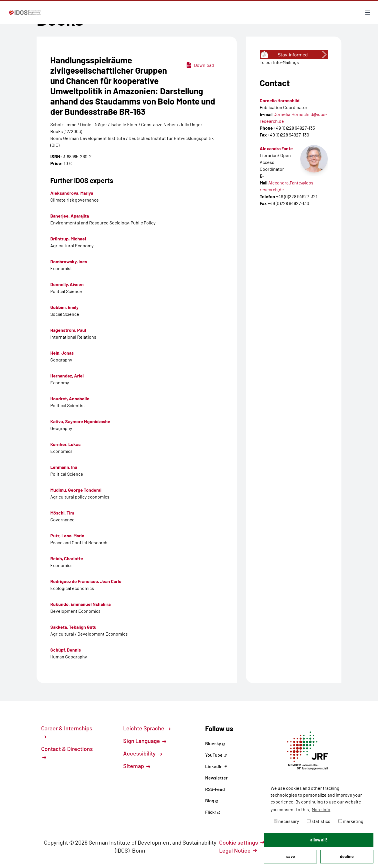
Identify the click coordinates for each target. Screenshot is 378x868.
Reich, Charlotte (67, 558)
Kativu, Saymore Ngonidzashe (80, 421)
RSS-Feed (215, 789)
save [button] (291, 856)
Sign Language (145, 741)
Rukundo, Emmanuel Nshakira (80, 604)
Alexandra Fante (276, 148)
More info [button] (321, 809)
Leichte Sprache (147, 728)
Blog (212, 800)
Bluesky (215, 743)
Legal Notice (238, 850)
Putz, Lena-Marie (67, 536)
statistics (319, 821)
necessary (286, 821)
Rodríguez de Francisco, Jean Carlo (86, 581)
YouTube (216, 755)
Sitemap (137, 766)
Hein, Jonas (62, 353)
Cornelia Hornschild (280, 100)
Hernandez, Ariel (67, 376)
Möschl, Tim (62, 513)
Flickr (213, 812)
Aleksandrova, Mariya (72, 193)
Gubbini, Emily (64, 307)
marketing (351, 821)
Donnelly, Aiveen (67, 284)
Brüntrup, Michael (68, 239)
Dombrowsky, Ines (69, 261)
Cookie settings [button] (242, 842)
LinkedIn (216, 766)
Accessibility (143, 753)
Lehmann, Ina (64, 467)
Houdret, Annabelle (70, 398)
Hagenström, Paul (68, 330)
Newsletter (216, 778)
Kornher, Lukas (65, 444)
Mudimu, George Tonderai (76, 490)
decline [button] (347, 856)
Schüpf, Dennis (66, 650)
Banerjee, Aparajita (70, 216)
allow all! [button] (319, 840)
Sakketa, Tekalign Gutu (73, 627)
